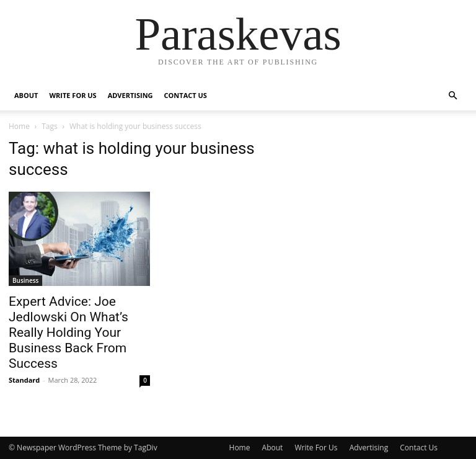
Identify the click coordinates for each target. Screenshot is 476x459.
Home (19, 126)
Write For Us (73, 95)
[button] (452, 96)
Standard (24, 380)
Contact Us (186, 95)
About (26, 95)
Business (25, 280)
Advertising (130, 95)
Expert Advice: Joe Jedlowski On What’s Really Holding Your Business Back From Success (68, 332)
